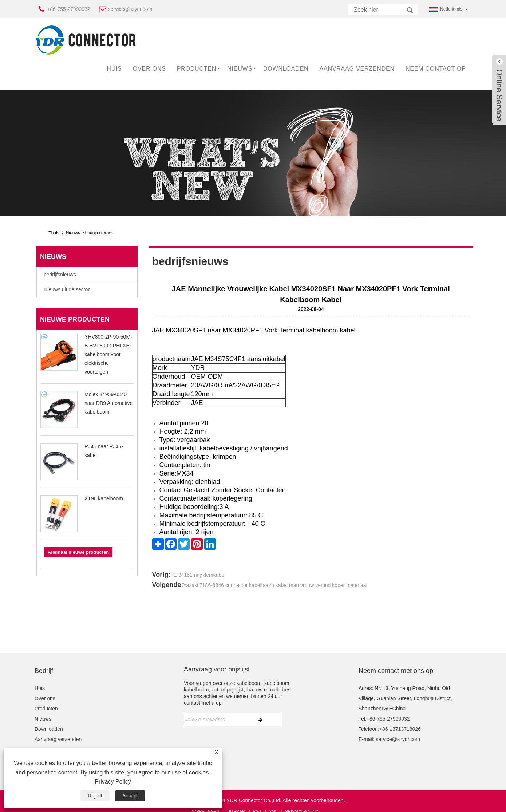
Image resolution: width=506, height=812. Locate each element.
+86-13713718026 (400, 729)
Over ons (149, 69)
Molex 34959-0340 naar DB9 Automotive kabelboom (108, 403)
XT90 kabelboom (104, 498)
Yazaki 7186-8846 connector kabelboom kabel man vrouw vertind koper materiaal (275, 585)
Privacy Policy (113, 782)
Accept (130, 796)
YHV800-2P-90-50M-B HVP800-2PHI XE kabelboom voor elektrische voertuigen (108, 354)
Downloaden (286, 69)
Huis (114, 69)
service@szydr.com (130, 9)
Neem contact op (436, 69)
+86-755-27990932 (69, 9)
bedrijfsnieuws (99, 233)
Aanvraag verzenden (357, 69)
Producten (197, 69)
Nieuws (240, 69)
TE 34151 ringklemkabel (198, 575)
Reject (95, 796)
